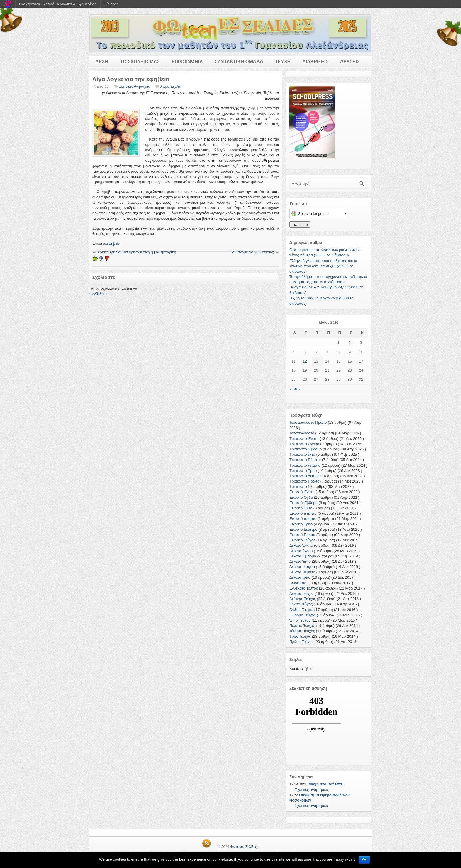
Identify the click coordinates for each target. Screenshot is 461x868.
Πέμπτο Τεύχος (302, 626)
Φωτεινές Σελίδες (244, 847)
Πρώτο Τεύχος (301, 642)
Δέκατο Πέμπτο (302, 572)
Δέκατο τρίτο (300, 577)
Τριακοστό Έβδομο (305, 449)
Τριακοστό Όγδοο (304, 444)
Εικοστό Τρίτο (301, 524)
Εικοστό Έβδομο (303, 503)
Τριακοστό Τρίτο (303, 471)
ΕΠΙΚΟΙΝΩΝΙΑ (187, 62)
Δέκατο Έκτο (300, 561)
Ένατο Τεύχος (301, 604)
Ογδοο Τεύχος (301, 610)
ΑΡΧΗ (102, 62)
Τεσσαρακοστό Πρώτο (308, 422)
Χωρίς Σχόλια (170, 86)
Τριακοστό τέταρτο (305, 465)
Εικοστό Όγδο (301, 497)
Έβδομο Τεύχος (303, 615)
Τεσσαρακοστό (302, 433)
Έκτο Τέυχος (300, 620)
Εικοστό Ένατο (302, 492)
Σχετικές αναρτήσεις (312, 790)
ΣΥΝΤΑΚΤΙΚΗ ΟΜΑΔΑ (239, 62)
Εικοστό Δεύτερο (303, 529)
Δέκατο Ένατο (301, 545)
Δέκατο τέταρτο (302, 567)
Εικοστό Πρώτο (302, 535)
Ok (364, 860)
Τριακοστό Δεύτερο (305, 476)
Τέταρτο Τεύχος (302, 631)
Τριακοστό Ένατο (304, 439)
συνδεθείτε (98, 294)
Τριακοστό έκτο (302, 454)
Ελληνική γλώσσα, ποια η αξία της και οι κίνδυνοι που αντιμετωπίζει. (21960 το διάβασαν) (323, 266)
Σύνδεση (111, 4)
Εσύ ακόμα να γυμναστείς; (254, 252)
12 (305, 361)
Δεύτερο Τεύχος (303, 599)
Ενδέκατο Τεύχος (304, 588)
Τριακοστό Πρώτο (304, 481)
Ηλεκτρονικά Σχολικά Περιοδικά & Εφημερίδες (58, 4)
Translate (300, 224)
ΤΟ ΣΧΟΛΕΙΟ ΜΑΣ (140, 62)
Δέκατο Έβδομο (303, 556)
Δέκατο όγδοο (301, 551)
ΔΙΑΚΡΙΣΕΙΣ (315, 62)
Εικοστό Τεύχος (302, 540)
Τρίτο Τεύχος (300, 636)
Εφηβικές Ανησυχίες (134, 86)
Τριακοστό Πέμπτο (305, 460)
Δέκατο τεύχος (301, 594)
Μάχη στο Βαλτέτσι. (327, 784)
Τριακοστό (298, 486)
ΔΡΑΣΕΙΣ (350, 62)
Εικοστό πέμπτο (303, 513)
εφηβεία (114, 243)
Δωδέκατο (298, 583)
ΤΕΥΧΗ (283, 62)
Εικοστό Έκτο (301, 508)
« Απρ (294, 389)
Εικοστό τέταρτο (303, 519)
